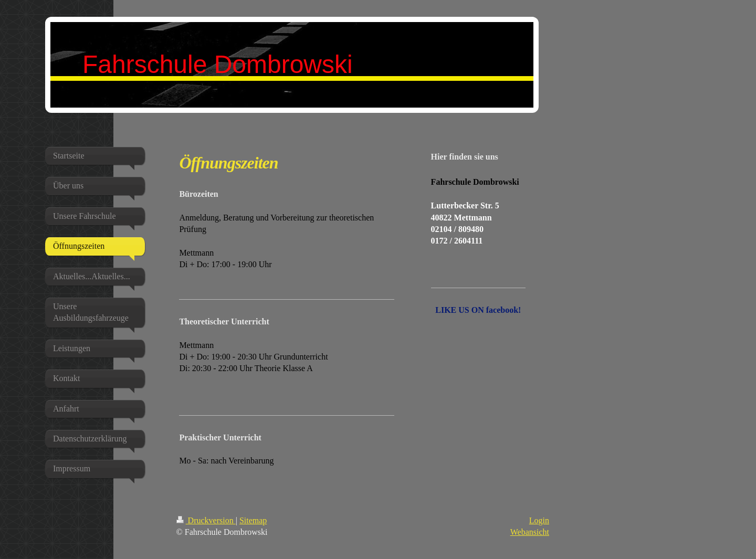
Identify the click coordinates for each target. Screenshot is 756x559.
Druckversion (206, 520)
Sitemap (253, 520)
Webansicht (530, 532)
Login (539, 520)
